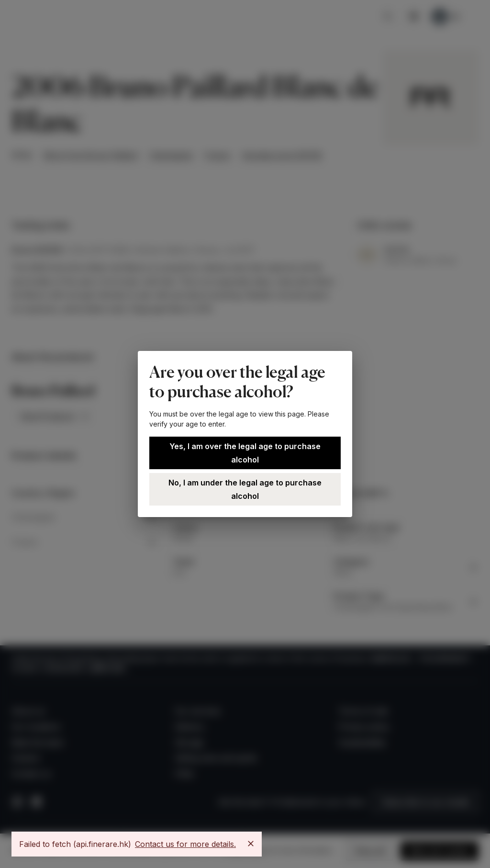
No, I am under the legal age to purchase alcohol (245, 489)
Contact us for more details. (185, 844)
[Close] (251, 844)
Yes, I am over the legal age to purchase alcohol (245, 453)
